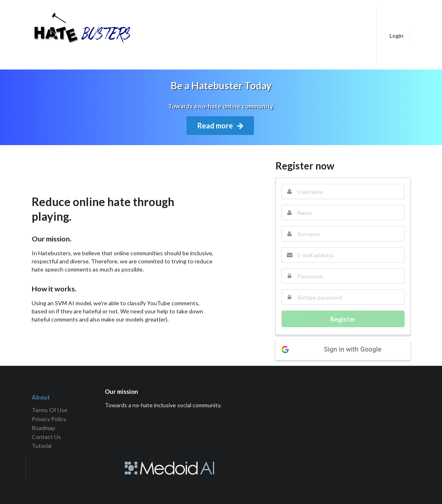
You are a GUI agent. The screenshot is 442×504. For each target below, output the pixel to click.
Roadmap (43, 428)
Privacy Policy (49, 419)
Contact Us (46, 437)
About (41, 397)
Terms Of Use (50, 410)
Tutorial (42, 446)
